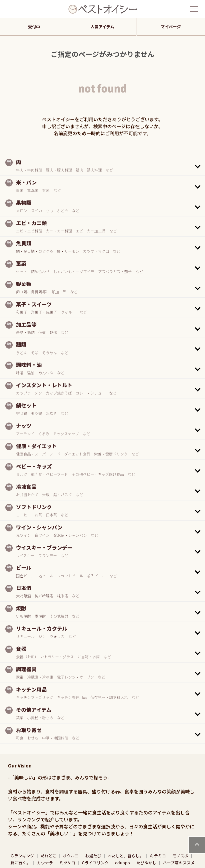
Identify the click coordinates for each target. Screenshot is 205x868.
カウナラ (45, 863)
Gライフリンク (95, 863)
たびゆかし (146, 863)
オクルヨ (71, 856)
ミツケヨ (67, 863)
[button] (102, 165)
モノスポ (180, 856)
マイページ (171, 26)
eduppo (122, 863)
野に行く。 (20, 863)
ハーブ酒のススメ (178, 863)
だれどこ (49, 856)
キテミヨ (158, 856)
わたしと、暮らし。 (126, 856)
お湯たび (93, 856)
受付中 (34, 26)
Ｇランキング (22, 856)
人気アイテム (102, 26)
